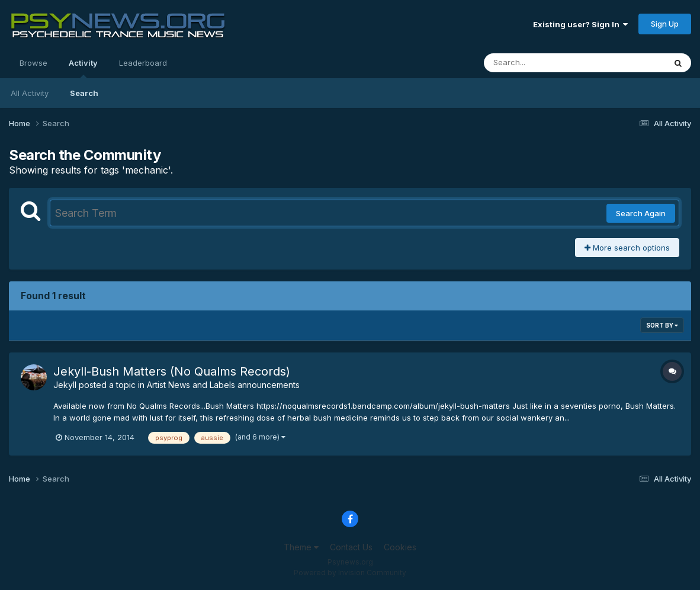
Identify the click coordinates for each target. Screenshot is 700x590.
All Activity (30, 93)
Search (84, 93)
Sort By (662, 325)
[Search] (542, 63)
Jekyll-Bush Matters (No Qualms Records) (172, 371)
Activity (83, 68)
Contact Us (351, 547)
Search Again (641, 213)
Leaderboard (143, 63)
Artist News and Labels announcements (223, 385)
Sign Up (665, 24)
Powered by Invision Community (350, 573)
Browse (33, 63)
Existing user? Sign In (580, 24)
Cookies (400, 547)
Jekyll (65, 385)
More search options (627, 248)
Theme (301, 547)
